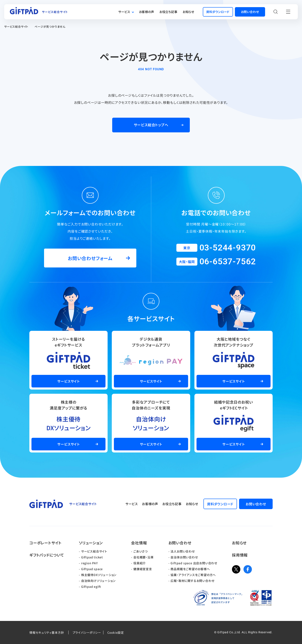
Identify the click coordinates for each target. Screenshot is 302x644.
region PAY (90, 563)
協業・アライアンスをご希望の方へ (193, 575)
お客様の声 (147, 12)
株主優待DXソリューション (99, 575)
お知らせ (188, 12)
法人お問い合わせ (183, 551)
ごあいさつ (141, 551)
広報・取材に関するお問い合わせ (192, 581)
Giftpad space (92, 569)
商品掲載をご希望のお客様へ (190, 569)
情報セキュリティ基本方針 (47, 632)
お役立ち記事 (168, 12)
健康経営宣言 (143, 569)
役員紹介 (140, 563)
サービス (124, 12)
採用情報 (240, 555)
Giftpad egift (91, 587)
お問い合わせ (180, 543)
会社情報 (139, 543)
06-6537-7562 (228, 261)
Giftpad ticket (92, 557)
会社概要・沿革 (144, 557)
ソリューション (91, 543)
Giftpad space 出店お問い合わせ (194, 563)
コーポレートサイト (46, 543)
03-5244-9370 (228, 248)
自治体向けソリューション (98, 581)
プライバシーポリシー (87, 632)
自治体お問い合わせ (184, 557)
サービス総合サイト (16, 27)
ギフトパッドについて (47, 555)
